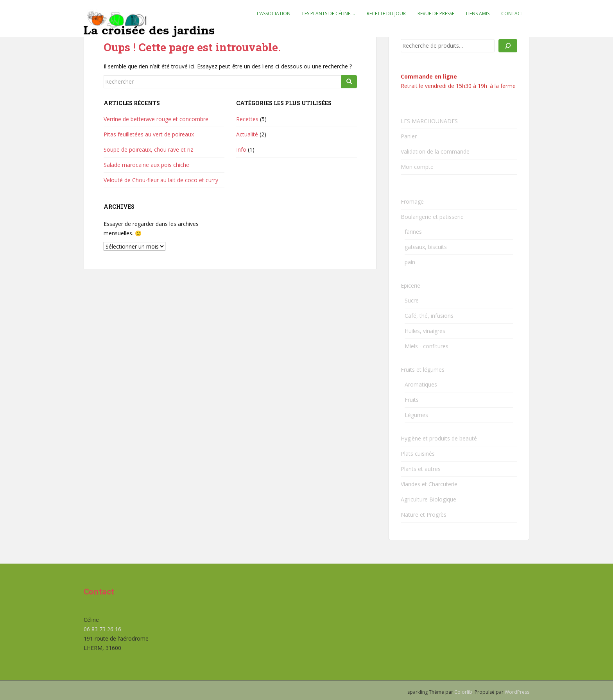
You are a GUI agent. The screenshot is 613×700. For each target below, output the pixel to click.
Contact (512, 13)
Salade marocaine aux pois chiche (146, 165)
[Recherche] (508, 46)
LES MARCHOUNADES (429, 121)
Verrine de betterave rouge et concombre (156, 119)
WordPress (517, 692)
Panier (409, 136)
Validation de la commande (435, 151)
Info (241, 149)
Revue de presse (436, 13)
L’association (274, 13)
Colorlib (463, 692)
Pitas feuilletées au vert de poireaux (149, 134)
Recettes (247, 119)
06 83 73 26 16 (102, 629)
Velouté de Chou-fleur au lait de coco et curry (161, 180)
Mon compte (417, 167)
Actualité (247, 134)
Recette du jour (386, 13)
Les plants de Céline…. (329, 13)
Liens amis (478, 13)
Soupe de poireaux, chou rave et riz (148, 149)
